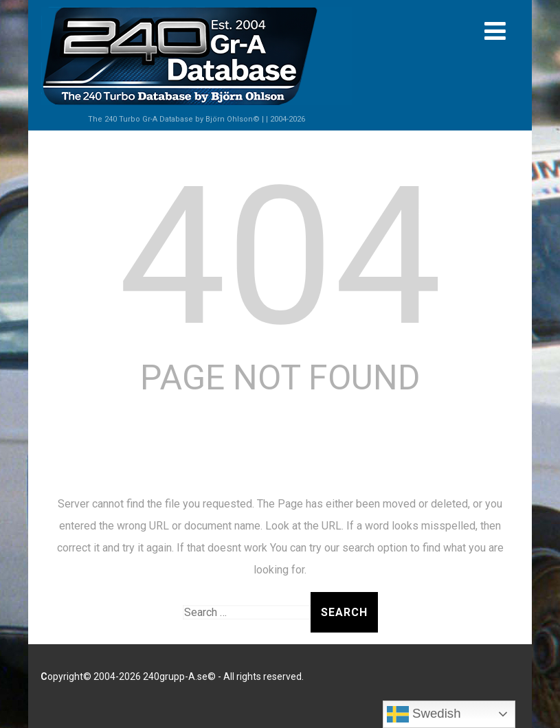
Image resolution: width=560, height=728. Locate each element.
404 (280, 257)
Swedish (424, 714)
